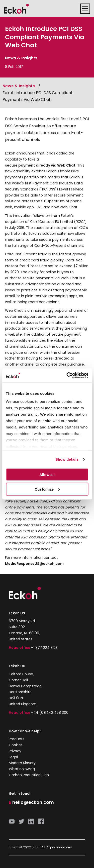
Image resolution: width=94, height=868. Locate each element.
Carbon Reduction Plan (29, 775)
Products (17, 739)
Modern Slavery (22, 763)
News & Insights (19, 86)
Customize (47, 489)
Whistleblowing (22, 769)
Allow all (47, 474)
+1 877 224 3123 (44, 648)
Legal (13, 757)
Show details (67, 459)
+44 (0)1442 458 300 (50, 713)
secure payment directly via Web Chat (40, 165)
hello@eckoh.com (33, 802)
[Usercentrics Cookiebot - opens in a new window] (67, 376)
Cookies (16, 745)
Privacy (15, 751)
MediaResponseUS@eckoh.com (34, 564)
